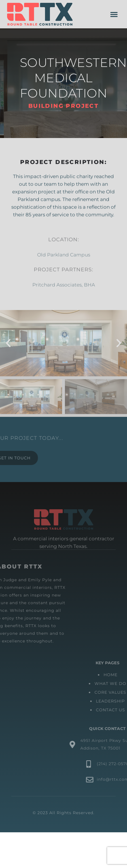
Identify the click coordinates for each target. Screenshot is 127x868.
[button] (114, 14)
